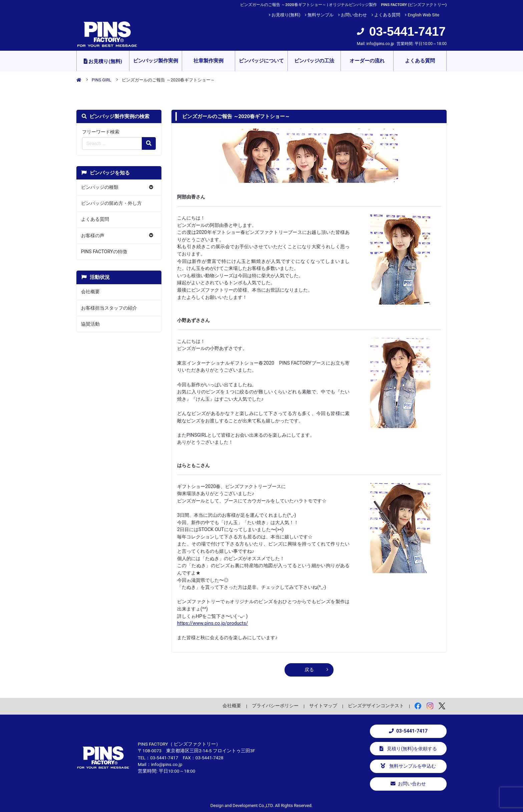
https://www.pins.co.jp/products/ (212, 623)
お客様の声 (93, 236)
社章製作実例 (208, 61)
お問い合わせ (354, 15)
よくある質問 (387, 15)
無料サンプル (321, 15)
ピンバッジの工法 (314, 61)
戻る (309, 670)
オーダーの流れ (367, 61)
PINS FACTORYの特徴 (104, 252)
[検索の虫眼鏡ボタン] (149, 143)
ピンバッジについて (261, 61)
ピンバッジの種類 (100, 187)
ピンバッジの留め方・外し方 (111, 203)
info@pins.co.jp (380, 44)
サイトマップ (323, 706)
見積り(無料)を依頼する (408, 749)
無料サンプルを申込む (408, 766)
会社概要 (90, 292)
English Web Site (423, 15)
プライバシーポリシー (275, 706)
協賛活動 (90, 324)
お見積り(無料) (286, 15)
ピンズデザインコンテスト (376, 706)
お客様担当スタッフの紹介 (109, 308)
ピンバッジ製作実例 (156, 61)
